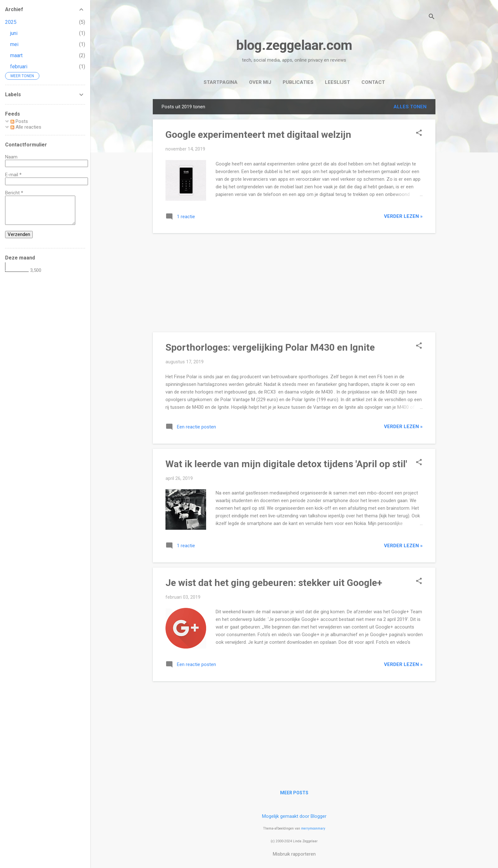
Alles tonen (410, 107)
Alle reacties (26, 127)
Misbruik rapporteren (294, 854)
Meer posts (294, 793)
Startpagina (221, 82)
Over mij (260, 82)
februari (19, 67)
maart (16, 55)
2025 (11, 22)
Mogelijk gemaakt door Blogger (294, 816)
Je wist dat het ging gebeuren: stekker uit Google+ (274, 583)
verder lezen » (403, 216)
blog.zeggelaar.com (294, 45)
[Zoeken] (432, 17)
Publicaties (298, 82)
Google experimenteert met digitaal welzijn (258, 135)
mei (14, 44)
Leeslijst (337, 82)
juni (14, 33)
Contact (373, 82)
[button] (419, 133)
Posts (19, 121)
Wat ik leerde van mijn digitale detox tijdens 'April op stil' (286, 464)
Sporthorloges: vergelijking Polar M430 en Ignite (270, 347)
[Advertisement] (294, 283)
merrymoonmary (313, 828)
